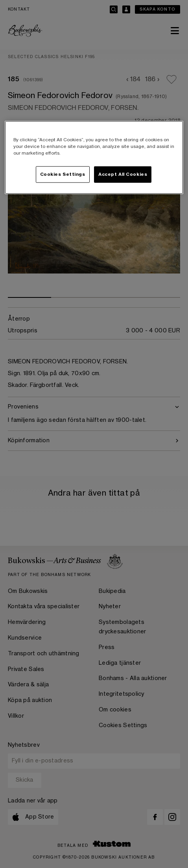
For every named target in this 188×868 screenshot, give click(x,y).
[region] (94, 157)
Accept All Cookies (123, 174)
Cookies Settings (63, 174)
